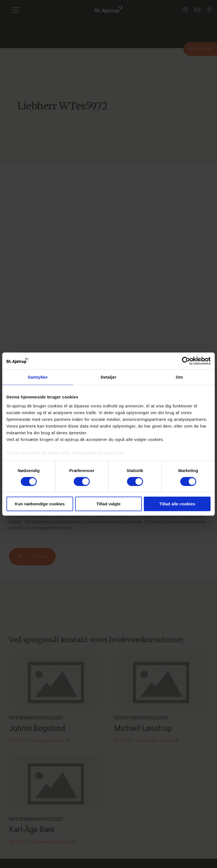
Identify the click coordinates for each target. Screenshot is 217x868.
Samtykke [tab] (38, 377)
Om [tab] (179, 377)
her (120, 453)
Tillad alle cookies (177, 504)
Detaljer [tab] (108, 377)
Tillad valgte (108, 504)
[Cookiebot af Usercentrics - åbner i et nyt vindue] (186, 361)
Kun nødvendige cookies (40, 504)
